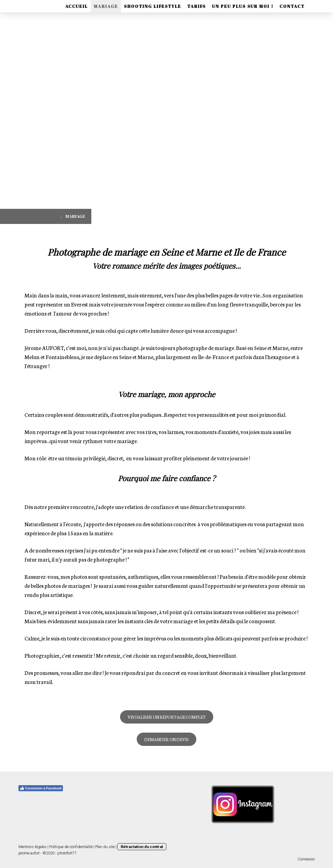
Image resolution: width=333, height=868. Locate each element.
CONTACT (292, 6)
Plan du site (105, 847)
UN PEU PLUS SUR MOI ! (243, 6)
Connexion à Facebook (41, 788)
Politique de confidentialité (71, 847)
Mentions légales (33, 847)
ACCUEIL (77, 6)
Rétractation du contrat (142, 847)
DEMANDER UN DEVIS (166, 739)
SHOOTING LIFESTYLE (153, 6)
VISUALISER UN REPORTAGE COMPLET (167, 717)
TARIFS (197, 6)
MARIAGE (106, 6)
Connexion (306, 859)
